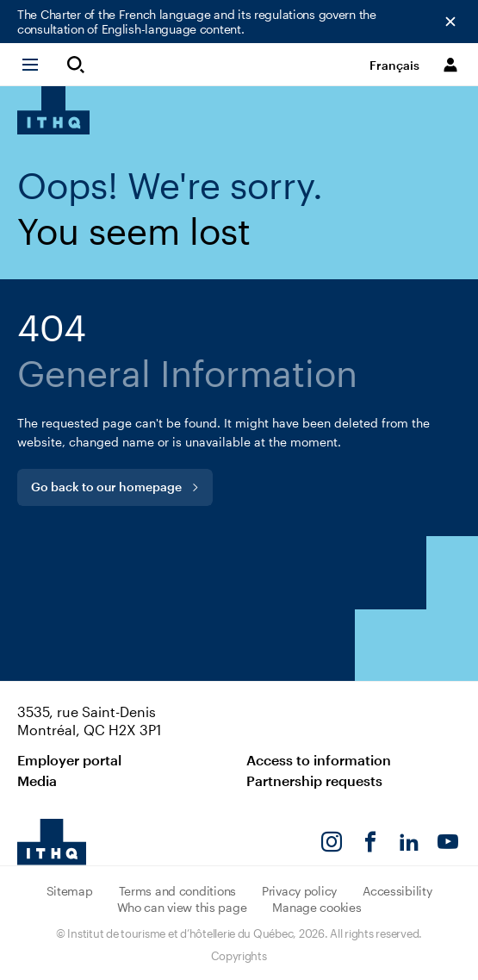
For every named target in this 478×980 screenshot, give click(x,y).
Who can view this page (182, 907)
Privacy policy (299, 891)
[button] (38, 65)
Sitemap (70, 891)
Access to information (319, 760)
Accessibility (397, 891)
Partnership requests (314, 780)
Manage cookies (317, 907)
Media (37, 780)
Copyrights (239, 956)
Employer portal (69, 760)
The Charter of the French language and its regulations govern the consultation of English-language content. (197, 22)
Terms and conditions (177, 891)
